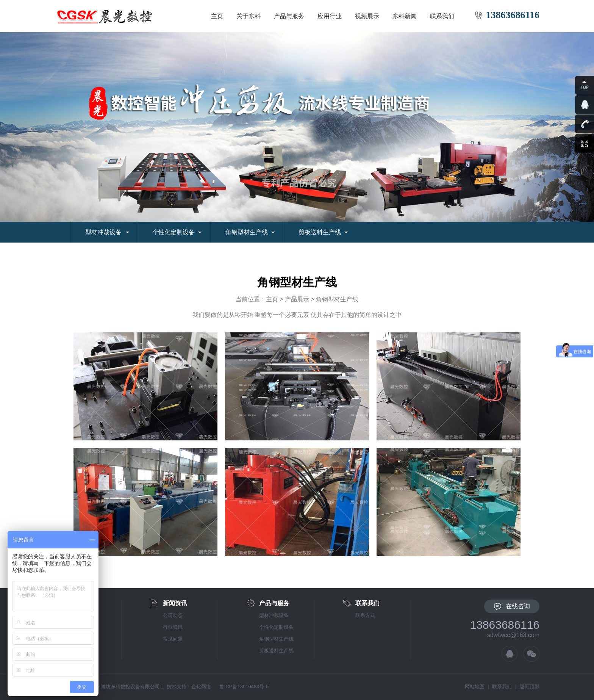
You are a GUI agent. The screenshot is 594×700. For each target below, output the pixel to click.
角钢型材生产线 (247, 232)
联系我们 (442, 16)
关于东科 (249, 16)
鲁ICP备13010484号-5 (244, 687)
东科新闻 (405, 16)
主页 (217, 16)
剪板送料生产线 (320, 232)
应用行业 (330, 16)
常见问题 (173, 639)
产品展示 (297, 299)
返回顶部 (530, 687)
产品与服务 (289, 16)
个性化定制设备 (174, 232)
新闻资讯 (175, 603)
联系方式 (365, 615)
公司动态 (173, 615)
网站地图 (475, 687)
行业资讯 (173, 627)
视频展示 (367, 16)
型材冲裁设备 (103, 232)
